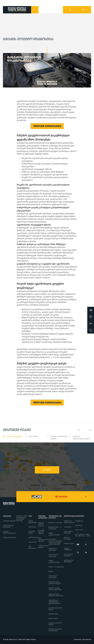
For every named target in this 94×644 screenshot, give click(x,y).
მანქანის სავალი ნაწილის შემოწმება (55, 589)
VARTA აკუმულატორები (54, 534)
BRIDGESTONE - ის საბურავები (55, 528)
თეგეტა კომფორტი (68, 549)
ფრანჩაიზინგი (53, 614)
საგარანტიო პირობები (68, 532)
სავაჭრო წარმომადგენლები (9, 532)
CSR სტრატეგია (32, 547)
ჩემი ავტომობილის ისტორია (43, 540)
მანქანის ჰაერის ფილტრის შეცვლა (55, 583)
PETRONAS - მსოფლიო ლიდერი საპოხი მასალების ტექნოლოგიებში (55, 542)
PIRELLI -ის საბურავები (56, 567)
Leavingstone (86, 640)
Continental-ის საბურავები (53, 556)
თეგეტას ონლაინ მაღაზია (41, 524)
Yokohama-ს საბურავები (53, 577)
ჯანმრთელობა (33, 538)
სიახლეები (68, 527)
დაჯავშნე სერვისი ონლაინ (41, 532)
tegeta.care (32, 542)
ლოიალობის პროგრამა (68, 555)
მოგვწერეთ (79, 521)
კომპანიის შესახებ (9, 521)
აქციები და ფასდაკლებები (69, 522)
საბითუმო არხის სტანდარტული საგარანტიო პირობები (22, 518)
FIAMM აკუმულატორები (54, 562)
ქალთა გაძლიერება (33, 522)
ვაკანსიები (79, 525)
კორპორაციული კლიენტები (9, 526)
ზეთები (51, 571)
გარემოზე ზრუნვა (32, 532)
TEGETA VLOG (69, 544)
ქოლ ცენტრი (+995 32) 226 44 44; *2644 (83, 535)
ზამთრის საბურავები (56, 523)
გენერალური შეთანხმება (68, 561)
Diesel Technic (53, 619)
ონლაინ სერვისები (68, 538)
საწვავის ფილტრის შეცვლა (55, 624)
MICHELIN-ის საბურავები (53, 549)
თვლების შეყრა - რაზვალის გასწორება (56, 595)
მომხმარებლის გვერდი (43, 547)
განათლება (32, 527)
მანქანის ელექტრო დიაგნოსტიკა (55, 630)
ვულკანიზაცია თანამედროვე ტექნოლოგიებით (54, 602)
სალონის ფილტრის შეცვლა (55, 609)
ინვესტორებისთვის (9, 538)
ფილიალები (79, 530)
